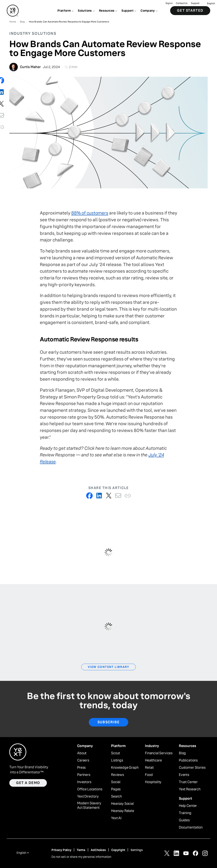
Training (185, 813)
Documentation (191, 827)
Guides (184, 820)
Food (149, 775)
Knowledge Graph (125, 768)
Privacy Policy (61, 850)
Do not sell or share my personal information (81, 857)
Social (116, 782)
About (82, 753)
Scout (115, 753)
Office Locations (90, 789)
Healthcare (153, 760)
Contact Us (182, 3)
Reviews (118, 775)
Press (81, 768)
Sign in (169, 3)
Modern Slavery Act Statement (89, 806)
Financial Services (159, 753)
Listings (117, 760)
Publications (188, 760)
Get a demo (28, 783)
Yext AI (116, 818)
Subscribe (108, 722)
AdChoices (98, 850)
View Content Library (108, 667)
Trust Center (188, 782)
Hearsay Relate (123, 811)
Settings (137, 850)
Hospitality (153, 782)
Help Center (188, 806)
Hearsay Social (122, 804)
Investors (84, 782)
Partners (84, 775)
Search (116, 796)
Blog (182, 753)
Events (184, 775)
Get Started (190, 11)
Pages (116, 789)
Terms (81, 850)
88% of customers (90, 213)
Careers (83, 760)
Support (195, 3)
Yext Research (190, 789)
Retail (149, 768)
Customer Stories (192, 768)
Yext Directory (88, 796)
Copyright (118, 850)
